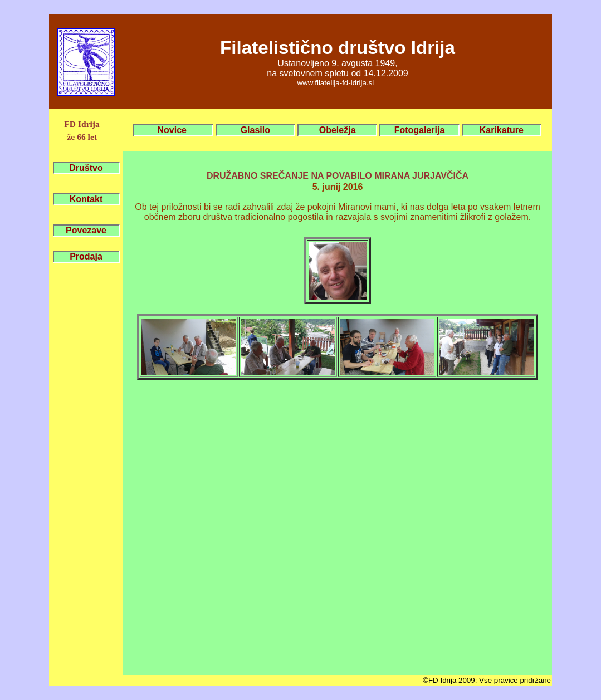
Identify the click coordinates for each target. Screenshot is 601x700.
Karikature (502, 130)
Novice (174, 130)
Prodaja (86, 256)
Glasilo (255, 130)
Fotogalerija (420, 130)
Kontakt (86, 199)
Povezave (86, 230)
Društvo (86, 168)
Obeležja (338, 130)
